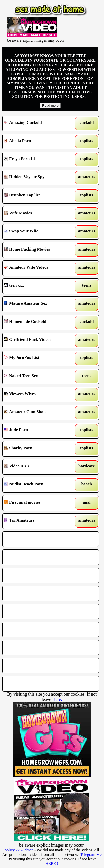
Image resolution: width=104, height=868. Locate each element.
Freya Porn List (38, 160)
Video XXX (38, 467)
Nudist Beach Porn (38, 485)
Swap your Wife (38, 232)
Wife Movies (38, 214)
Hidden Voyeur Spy (38, 178)
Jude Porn (38, 431)
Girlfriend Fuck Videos (38, 340)
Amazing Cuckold (38, 123)
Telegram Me (91, 855)
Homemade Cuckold (38, 322)
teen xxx (38, 286)
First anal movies (38, 503)
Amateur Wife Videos (38, 268)
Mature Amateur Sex (38, 304)
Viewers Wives (38, 395)
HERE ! (52, 864)
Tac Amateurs (38, 521)
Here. (57, 699)
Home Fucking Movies (38, 250)
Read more (50, 106)
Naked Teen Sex (38, 377)
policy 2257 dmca (19, 850)
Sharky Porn (38, 449)
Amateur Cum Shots (38, 413)
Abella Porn (38, 142)
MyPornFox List (38, 358)
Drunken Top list (38, 196)
